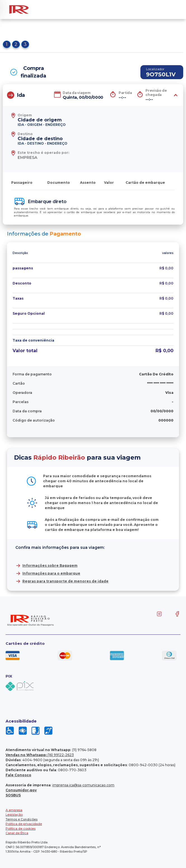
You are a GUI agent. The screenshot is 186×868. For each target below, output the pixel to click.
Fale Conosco (18, 775)
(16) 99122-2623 (40, 755)
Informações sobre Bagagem (50, 565)
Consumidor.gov (21, 790)
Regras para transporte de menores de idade (65, 581)
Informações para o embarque (51, 573)
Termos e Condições (22, 819)
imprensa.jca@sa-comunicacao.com (83, 785)
